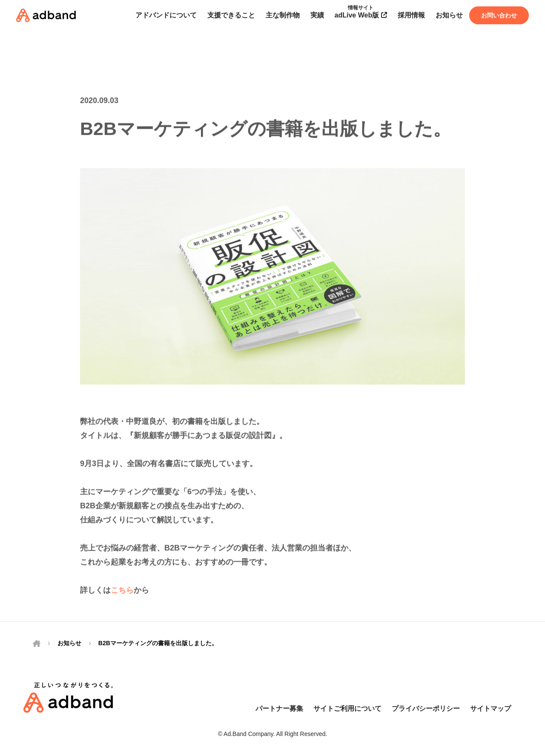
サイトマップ (490, 708)
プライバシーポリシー (426, 708)
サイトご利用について (347, 708)
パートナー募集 (279, 708)
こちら (122, 595)
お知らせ (69, 643)
